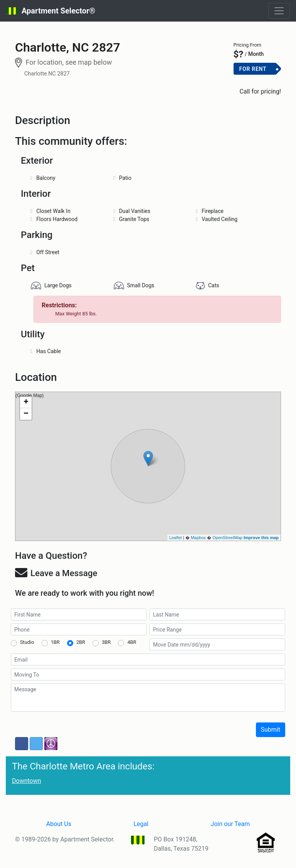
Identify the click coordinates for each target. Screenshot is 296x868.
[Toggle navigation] (279, 11)
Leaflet (176, 538)
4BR (132, 642)
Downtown (27, 781)
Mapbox (198, 538)
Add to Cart (257, 81)
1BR (55, 642)
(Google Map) (147, 466)
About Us (59, 824)
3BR (106, 642)
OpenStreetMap (227, 538)
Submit (271, 730)
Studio (27, 642)
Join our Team (230, 824)
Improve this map (261, 538)
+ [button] (26, 402)
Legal (141, 824)
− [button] (26, 414)
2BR (81, 642)
